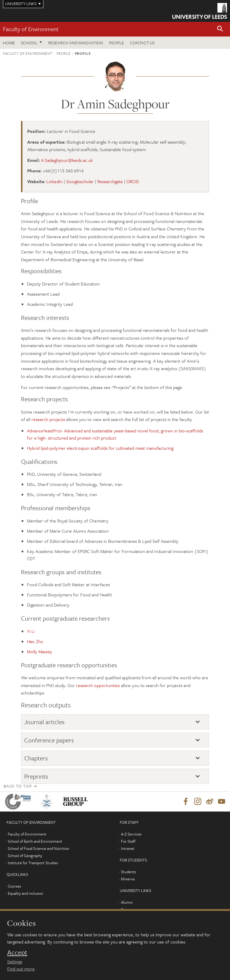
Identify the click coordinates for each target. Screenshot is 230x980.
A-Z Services (131, 834)
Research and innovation (76, 43)
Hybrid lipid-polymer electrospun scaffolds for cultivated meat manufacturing (100, 448)
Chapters (36, 758)
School (29, 43)
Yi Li (31, 631)
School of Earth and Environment (35, 841)
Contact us (142, 43)
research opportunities (98, 685)
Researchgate (110, 181)
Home (9, 43)
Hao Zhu (35, 641)
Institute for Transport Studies (33, 863)
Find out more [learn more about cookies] (21, 969)
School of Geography (25, 856)
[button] (220, 29)
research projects (48, 419)
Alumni (127, 902)
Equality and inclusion (25, 893)
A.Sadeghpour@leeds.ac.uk (67, 160)
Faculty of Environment (31, 29)
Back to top (18, 786)
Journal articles (44, 722)
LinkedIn (55, 181)
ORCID (133, 181)
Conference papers (49, 740)
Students (128, 872)
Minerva (128, 879)
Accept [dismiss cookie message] (17, 952)
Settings (15, 961)
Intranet (128, 848)
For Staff (128, 841)
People (116, 43)
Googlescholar (80, 181)
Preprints (36, 776)
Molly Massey (40, 651)
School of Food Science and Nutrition (38, 848)
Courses (14, 886)
